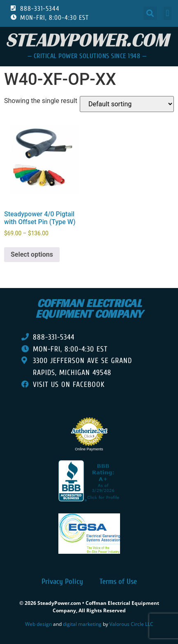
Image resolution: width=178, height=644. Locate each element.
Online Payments (89, 449)
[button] (150, 13)
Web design (38, 624)
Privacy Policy (62, 582)
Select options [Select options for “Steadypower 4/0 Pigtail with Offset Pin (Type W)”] (32, 254)
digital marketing (82, 624)
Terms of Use (118, 582)
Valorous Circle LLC (131, 624)
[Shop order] (127, 104)
